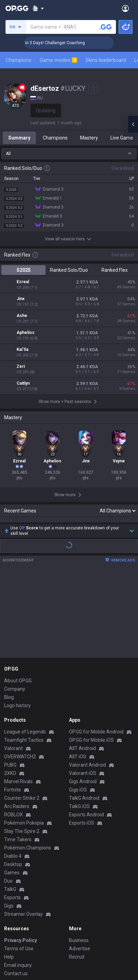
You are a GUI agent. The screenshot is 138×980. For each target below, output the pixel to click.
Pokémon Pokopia (24, 743)
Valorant (13, 669)
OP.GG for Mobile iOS (91, 660)
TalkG (10, 809)
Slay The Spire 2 (22, 751)
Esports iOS (82, 743)
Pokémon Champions (28, 768)
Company (15, 609)
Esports (12, 818)
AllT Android (82, 669)
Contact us (16, 894)
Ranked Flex (115, 270)
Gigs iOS (78, 710)
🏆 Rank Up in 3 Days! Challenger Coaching (55, 43)
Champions (18, 60)
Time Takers (18, 760)
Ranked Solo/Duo (69, 270)
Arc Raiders (17, 727)
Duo (8, 801)
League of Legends (25, 652)
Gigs (9, 826)
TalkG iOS (79, 727)
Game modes (58, 60)
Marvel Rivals (18, 702)
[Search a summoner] (106, 27)
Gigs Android (83, 702)
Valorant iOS (83, 693)
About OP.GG (18, 601)
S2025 (24, 270)
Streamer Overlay (23, 834)
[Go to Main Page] (17, 8)
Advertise (80, 869)
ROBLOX (13, 735)
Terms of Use (19, 869)
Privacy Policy (21, 861)
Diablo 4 (13, 776)
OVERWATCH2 (20, 677)
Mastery (89, 138)
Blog (9, 617)
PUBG (10, 685)
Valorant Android (87, 685)
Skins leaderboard (106, 60)
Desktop (13, 785)
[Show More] (38, 8)
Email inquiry (18, 885)
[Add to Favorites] (93, 88)
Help (9, 877)
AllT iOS (78, 677)
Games (12, 793)
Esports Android (86, 735)
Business (79, 861)
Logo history (17, 626)
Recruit (77, 877)
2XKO (10, 693)
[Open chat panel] (133, 124)
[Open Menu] (125, 8)
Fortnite (13, 710)
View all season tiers (69, 239)
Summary (19, 138)
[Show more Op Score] (132, 451)
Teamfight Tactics (24, 660)
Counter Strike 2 (22, 718)
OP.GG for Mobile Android (96, 652)
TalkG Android (84, 718)
